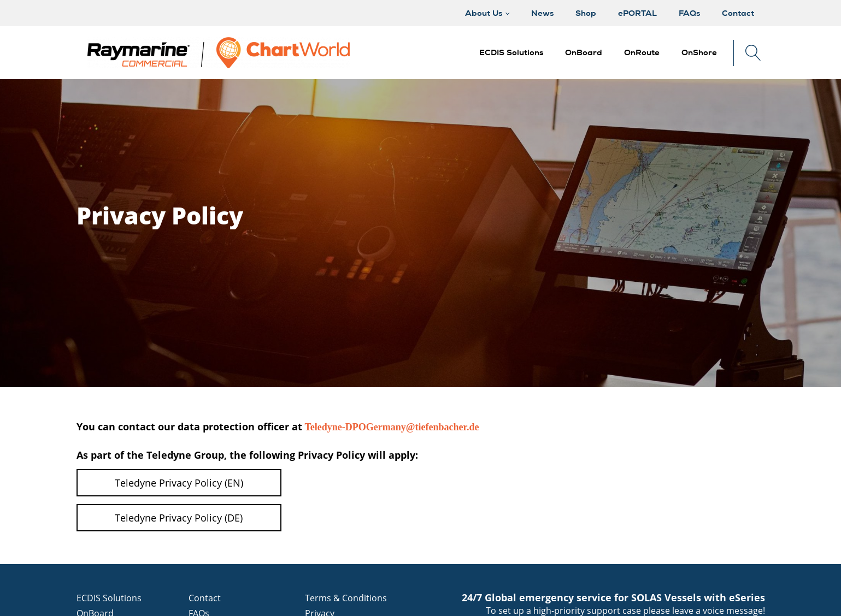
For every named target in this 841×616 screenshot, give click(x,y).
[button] (584, 53)
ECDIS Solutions (109, 598)
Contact (205, 598)
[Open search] (753, 53)
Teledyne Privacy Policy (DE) (179, 518)
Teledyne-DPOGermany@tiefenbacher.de (393, 427)
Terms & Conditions (346, 598)
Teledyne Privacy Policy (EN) (179, 483)
